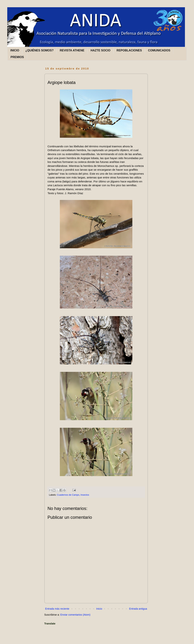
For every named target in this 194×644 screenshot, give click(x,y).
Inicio (99, 609)
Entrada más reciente (57, 609)
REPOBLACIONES (129, 50)
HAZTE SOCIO (100, 50)
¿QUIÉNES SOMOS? (40, 50)
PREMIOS (17, 57)
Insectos (85, 495)
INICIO (15, 50)
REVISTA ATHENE (72, 50)
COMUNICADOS (159, 50)
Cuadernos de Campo (68, 495)
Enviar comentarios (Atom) (75, 615)
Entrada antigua (138, 609)
